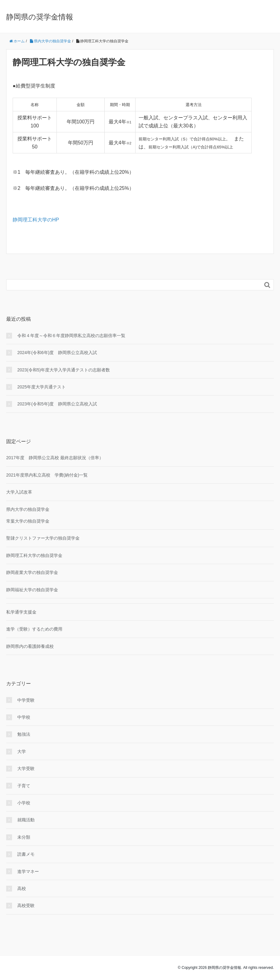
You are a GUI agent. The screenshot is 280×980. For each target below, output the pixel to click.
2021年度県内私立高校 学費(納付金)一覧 (47, 475)
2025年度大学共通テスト (42, 387)
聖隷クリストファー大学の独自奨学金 (43, 538)
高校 (22, 888)
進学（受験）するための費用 (34, 629)
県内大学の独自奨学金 (28, 509)
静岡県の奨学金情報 (40, 17)
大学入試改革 (19, 492)
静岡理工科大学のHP (36, 220)
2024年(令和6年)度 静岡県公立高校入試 (57, 353)
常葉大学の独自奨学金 (28, 521)
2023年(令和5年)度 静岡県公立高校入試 (57, 404)
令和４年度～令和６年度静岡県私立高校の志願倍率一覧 (71, 336)
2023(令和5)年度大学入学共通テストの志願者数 (64, 370)
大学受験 (26, 768)
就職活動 (26, 820)
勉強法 (24, 734)
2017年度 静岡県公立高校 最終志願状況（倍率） (55, 458)
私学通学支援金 (21, 612)
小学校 (24, 803)
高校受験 (26, 905)
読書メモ (26, 854)
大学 (22, 751)
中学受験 (26, 700)
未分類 (24, 837)
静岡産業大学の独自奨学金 (32, 572)
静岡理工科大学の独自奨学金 (34, 555)
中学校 (24, 717)
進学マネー (28, 871)
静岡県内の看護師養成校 (30, 646)
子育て (24, 786)
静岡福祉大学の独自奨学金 (32, 590)
